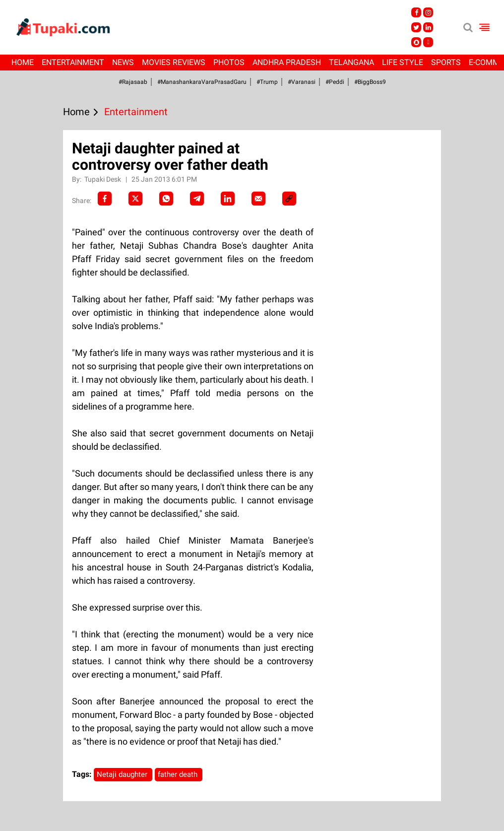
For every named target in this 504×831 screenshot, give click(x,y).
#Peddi (335, 82)
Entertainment (73, 62)
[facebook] (105, 199)
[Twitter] (135, 199)
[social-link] (289, 199)
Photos (229, 62)
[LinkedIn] (228, 199)
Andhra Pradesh (287, 62)
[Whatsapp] (166, 199)
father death (179, 774)
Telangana (351, 62)
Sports (446, 62)
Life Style (403, 62)
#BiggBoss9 (370, 82)
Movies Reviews (174, 62)
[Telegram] (197, 199)
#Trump (267, 82)
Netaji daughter (123, 774)
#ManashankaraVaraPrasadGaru (202, 82)
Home (23, 62)
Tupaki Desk (103, 179)
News (123, 62)
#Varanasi (302, 82)
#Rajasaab (133, 82)
